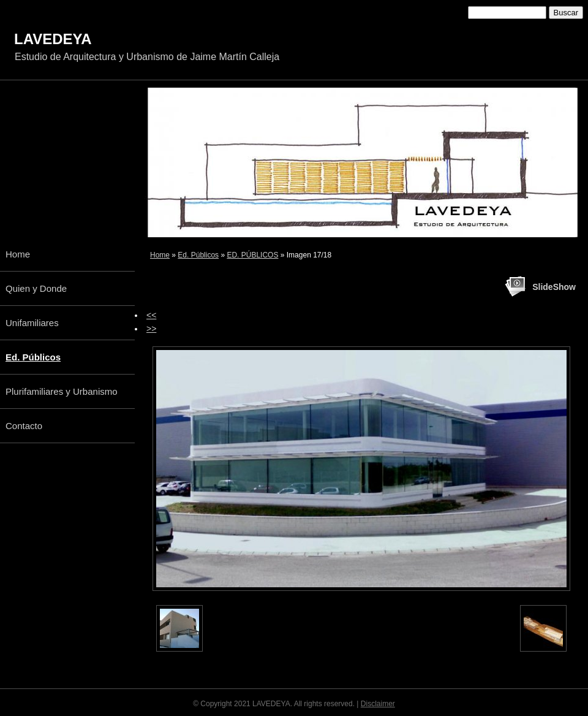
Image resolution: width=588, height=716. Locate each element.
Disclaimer (378, 704)
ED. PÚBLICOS (252, 255)
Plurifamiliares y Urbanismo (62, 391)
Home (160, 255)
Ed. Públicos (198, 255)
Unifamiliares (32, 323)
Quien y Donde (36, 288)
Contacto (24, 426)
